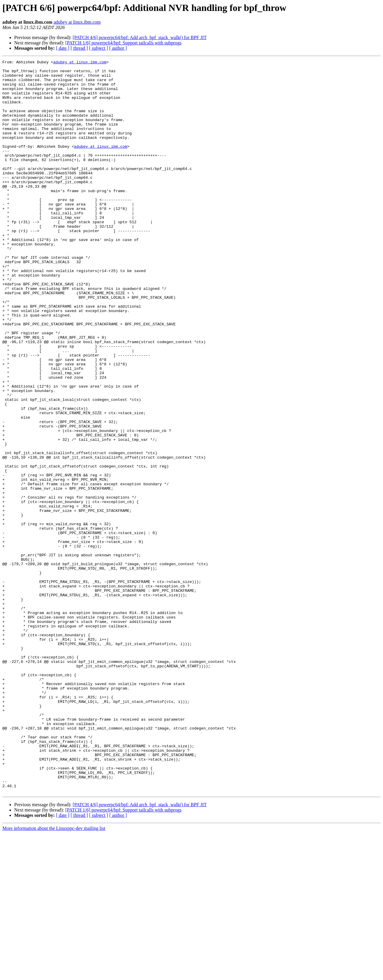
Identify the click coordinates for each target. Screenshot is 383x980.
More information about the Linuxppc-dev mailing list (54, 975)
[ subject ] (99, 48)
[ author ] (118, 48)
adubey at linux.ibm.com (77, 22)
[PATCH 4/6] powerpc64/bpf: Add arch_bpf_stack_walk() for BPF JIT (140, 37)
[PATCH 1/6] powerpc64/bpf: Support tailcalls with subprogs (123, 43)
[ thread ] (79, 48)
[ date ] (63, 48)
